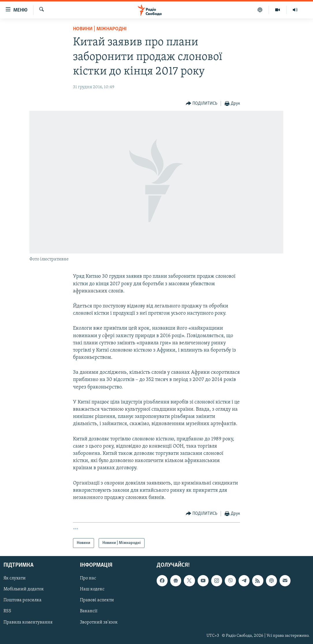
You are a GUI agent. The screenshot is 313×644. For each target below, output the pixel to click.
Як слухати (15, 579)
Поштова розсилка (23, 600)
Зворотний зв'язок (99, 622)
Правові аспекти (97, 600)
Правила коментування (28, 622)
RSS (7, 611)
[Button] (202, 104)
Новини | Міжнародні (100, 29)
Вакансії (89, 611)
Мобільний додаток (24, 589)
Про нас (88, 579)
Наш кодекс (92, 589)
